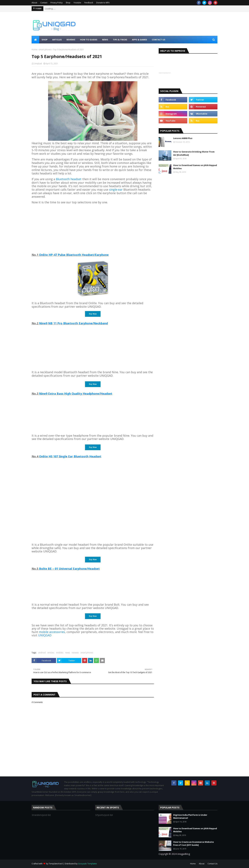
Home (34, 50)
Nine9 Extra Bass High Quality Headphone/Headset (76, 394)
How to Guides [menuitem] (89, 40)
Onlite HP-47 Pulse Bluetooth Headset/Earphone (74, 255)
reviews (75, 653)
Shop (68, 3)
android (42, 653)
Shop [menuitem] (45, 40)
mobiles (60, 653)
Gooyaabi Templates (87, 864)
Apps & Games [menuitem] (140, 40)
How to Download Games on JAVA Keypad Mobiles (195, 167)
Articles (51, 653)
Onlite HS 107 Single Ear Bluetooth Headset (70, 456)
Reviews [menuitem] (71, 40)
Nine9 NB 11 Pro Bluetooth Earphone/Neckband (73, 323)
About (34, 3)
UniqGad (38, 64)
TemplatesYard (56, 864)
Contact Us (212, 864)
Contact (44, 3)
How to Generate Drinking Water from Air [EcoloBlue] (194, 153)
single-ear (116, 190)
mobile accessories (52, 632)
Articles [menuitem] (57, 40)
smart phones (45, 50)
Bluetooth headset (69, 179)
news (68, 653)
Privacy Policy (57, 3)
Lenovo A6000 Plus (183, 138)
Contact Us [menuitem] (159, 40)
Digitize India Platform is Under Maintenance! (190, 816)
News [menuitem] (105, 40)
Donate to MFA (103, 3)
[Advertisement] (93, 229)
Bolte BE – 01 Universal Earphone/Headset (69, 569)
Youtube (77, 3)
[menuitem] (35, 40)
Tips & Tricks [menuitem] (120, 40)
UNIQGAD (45, 635)
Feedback (89, 3)
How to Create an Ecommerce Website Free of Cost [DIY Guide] (193, 844)
